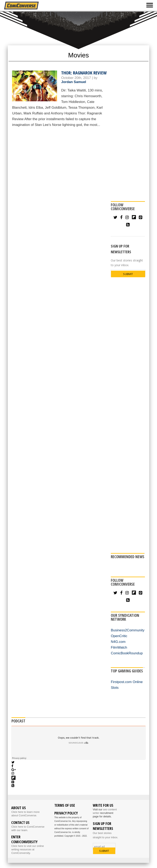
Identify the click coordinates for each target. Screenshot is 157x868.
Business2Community (128, 630)
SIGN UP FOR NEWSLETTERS (121, 249)
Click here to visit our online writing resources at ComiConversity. (27, 849)
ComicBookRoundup (127, 653)
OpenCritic (119, 636)
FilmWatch (119, 647)
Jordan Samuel (74, 82)
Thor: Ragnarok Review (84, 73)
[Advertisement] (78, 28)
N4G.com (118, 642)
